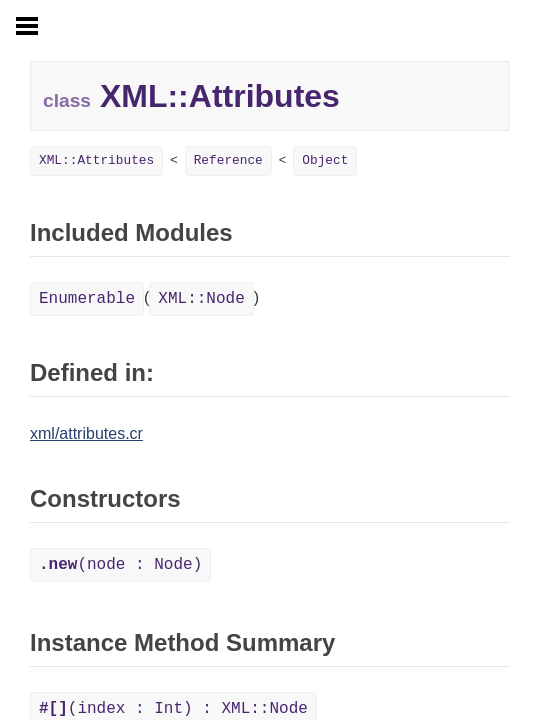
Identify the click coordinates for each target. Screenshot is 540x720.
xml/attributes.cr (86, 433)
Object (325, 160)
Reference (228, 160)
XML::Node (201, 299)
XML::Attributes (96, 160)
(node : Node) (120, 565)
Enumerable (87, 299)
